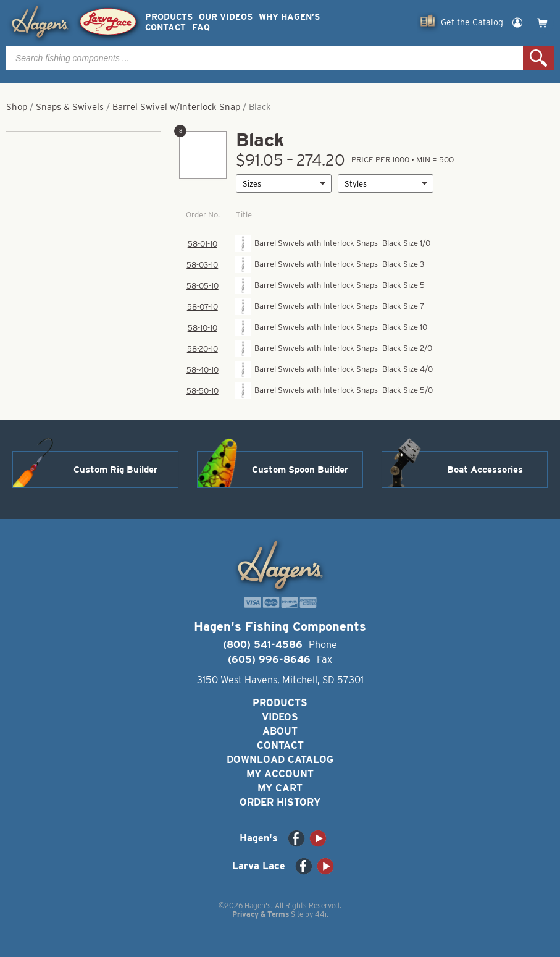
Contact (165, 27)
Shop (17, 107)
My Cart (280, 788)
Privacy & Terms (261, 914)
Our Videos (226, 17)
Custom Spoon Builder (300, 470)
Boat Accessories (485, 470)
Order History (280, 802)
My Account (280, 774)
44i (321, 914)
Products (169, 17)
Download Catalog (280, 760)
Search (538, 58)
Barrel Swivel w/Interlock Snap (176, 107)
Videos (280, 717)
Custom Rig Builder (115, 470)
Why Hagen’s (289, 17)
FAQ (201, 27)
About (280, 731)
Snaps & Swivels (70, 107)
